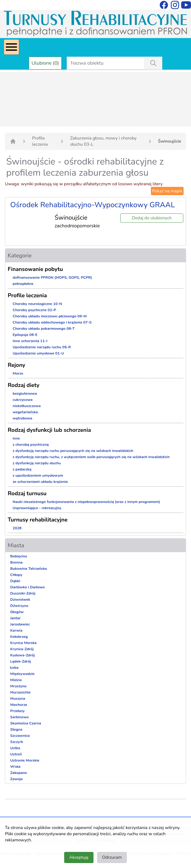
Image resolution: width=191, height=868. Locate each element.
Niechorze (19, 705)
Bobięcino (19, 556)
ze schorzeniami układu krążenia (40, 482)
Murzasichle (20, 692)
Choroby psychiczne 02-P (34, 310)
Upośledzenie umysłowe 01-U (38, 353)
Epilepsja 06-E (25, 335)
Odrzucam (112, 857)
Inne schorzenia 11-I (30, 341)
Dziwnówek (20, 599)
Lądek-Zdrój (21, 661)
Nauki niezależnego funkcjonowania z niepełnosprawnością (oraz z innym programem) (86, 502)
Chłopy (16, 575)
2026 (17, 528)
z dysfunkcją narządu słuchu (37, 463)
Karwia (16, 630)
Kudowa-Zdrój (23, 655)
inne (16, 438)
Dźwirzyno (19, 606)
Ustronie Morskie (25, 760)
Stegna (16, 729)
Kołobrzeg (19, 637)
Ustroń (16, 754)
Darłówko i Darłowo (27, 587)
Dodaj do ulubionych (152, 218)
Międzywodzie (22, 674)
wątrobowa (22, 418)
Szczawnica (20, 736)
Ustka (15, 748)
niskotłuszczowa (27, 406)
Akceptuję (79, 857)
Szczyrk (17, 742)
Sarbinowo (19, 717)
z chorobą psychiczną (31, 445)
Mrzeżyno (18, 686)
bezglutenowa (25, 393)
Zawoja (16, 779)
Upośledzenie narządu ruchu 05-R (42, 347)
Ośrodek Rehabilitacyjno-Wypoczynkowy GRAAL (92, 205)
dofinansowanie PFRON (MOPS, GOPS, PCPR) (52, 277)
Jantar (15, 618)
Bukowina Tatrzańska (29, 569)
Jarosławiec (20, 624)
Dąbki (15, 581)
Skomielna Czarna (26, 723)
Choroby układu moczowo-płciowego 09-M (50, 316)
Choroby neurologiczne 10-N (37, 304)
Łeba (14, 668)
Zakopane (19, 773)
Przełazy (17, 711)
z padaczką (22, 469)
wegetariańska (25, 412)
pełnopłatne (23, 284)
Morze (18, 373)
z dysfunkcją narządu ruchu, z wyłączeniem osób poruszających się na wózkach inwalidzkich (91, 457)
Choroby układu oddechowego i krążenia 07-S (52, 322)
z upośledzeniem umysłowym (38, 475)
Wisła (15, 767)
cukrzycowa (23, 400)
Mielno (16, 680)
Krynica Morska (23, 643)
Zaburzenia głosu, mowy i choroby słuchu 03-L (103, 141)
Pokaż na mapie (167, 191)
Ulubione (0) (45, 63)
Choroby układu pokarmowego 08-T (44, 329)
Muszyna (18, 698)
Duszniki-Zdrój (23, 593)
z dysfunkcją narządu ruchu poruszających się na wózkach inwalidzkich (73, 451)
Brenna (16, 562)
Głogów (17, 612)
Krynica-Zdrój (22, 649)
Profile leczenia (40, 141)
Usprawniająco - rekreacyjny (37, 508)
